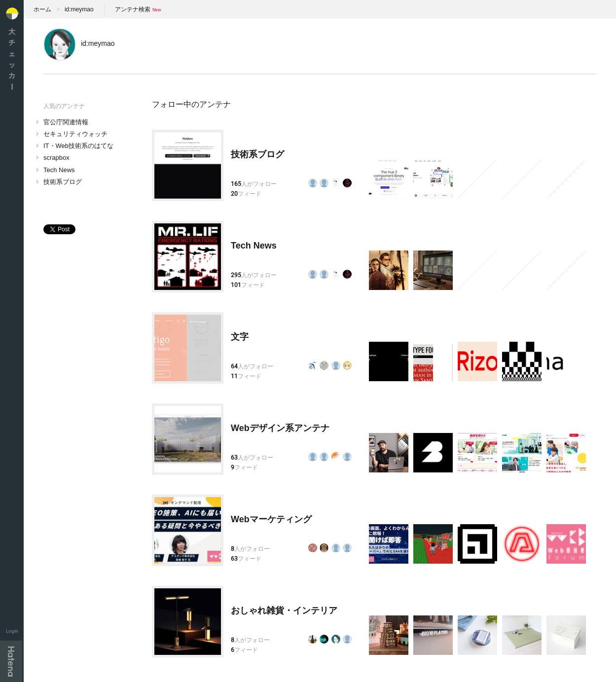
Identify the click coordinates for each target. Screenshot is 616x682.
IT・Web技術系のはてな (78, 146)
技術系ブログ (63, 182)
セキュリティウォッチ (75, 134)
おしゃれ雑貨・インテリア (284, 610)
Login (12, 631)
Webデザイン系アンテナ (280, 428)
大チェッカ (12, 59)
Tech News (59, 170)
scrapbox (56, 158)
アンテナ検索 (133, 9)
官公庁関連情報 (66, 122)
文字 (240, 337)
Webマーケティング (271, 519)
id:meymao (79, 9)
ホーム (42, 9)
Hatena (11, 661)
